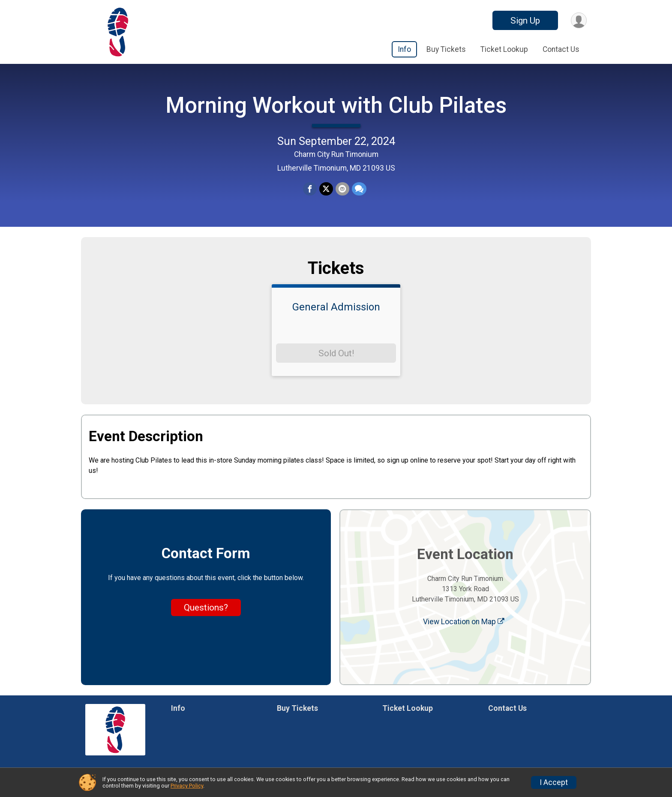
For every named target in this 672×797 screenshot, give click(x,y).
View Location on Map (464, 622)
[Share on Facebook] (310, 189)
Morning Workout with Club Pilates (336, 105)
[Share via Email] (342, 189)
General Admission (336, 307)
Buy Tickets (446, 49)
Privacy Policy (187, 786)
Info (404, 49)
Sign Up (525, 21)
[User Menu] (579, 20)
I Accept (554, 782)
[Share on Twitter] (326, 189)
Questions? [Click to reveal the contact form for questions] (206, 608)
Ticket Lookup (504, 49)
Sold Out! (336, 353)
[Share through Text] (359, 189)
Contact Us (561, 49)
